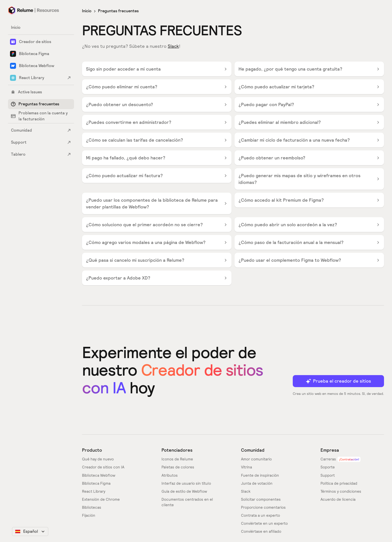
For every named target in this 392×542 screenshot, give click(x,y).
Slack (173, 46)
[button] (30, 531)
